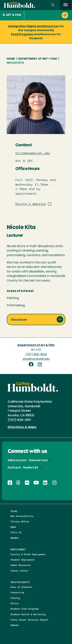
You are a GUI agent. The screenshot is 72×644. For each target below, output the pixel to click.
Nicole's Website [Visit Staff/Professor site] (31, 204)
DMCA (13, 527)
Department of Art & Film (36, 345)
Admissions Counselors (28, 460)
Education (19, 320)
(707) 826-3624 (36, 354)
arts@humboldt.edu (36, 359)
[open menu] (66, 5)
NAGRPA (15, 538)
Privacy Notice (20, 521)
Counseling (17, 592)
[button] (53, 5)
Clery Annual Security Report (29, 620)
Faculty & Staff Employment (28, 554)
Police (15, 603)
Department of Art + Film (38, 59)
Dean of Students (21, 587)
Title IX (16, 532)
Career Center (19, 571)
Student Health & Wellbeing (28, 614)
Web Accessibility (22, 516)
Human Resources (21, 565)
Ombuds (15, 625)
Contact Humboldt (23, 467)
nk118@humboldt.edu (33, 153)
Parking (15, 598)
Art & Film (12, 15)
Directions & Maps (22, 427)
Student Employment (23, 560)
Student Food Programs (25, 609)
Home (11, 59)
